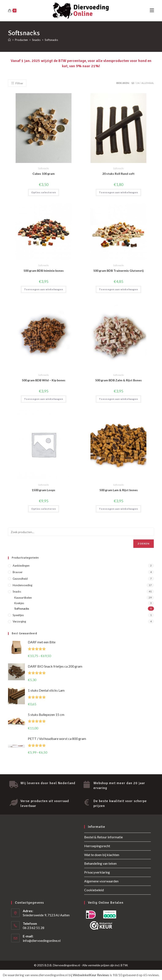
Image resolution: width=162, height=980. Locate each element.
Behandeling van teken (100, 863)
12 (133, 83)
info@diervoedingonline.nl (42, 940)
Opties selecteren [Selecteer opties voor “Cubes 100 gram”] (44, 192)
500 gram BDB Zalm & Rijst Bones (118, 380)
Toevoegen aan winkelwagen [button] (118, 192)
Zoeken (143, 544)
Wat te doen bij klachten (102, 855)
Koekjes (19, 603)
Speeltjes (18, 615)
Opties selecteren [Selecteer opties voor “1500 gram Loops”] (44, 509)
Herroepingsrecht (97, 846)
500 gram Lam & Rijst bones (119, 490)
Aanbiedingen (21, 566)
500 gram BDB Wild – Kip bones (44, 380)
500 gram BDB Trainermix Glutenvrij (118, 271)
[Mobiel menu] (152, 10)
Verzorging (19, 621)
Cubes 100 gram (44, 174)
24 (138, 83)
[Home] (9, 40)
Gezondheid (20, 579)
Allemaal (148, 83)
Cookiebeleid (94, 890)
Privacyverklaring (97, 872)
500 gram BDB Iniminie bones (44, 271)
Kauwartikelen (23, 598)
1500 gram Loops (43, 490)
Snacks (17, 591)
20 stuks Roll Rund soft (118, 174)
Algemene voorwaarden (101, 881)
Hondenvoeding (22, 585)
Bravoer (18, 572)
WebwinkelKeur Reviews (91, 975)
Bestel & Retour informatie (103, 837)
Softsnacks (51, 40)
